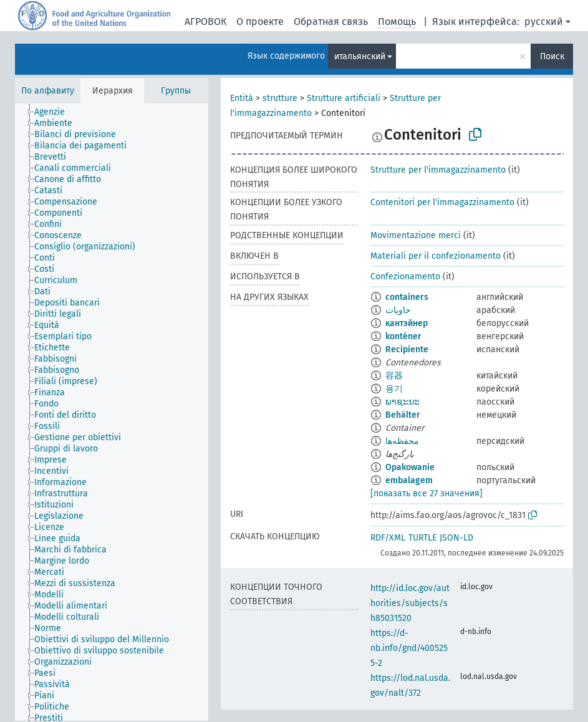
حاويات (398, 310)
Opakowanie (410, 467)
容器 (394, 376)
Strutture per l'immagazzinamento (438, 170)
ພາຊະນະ (402, 402)
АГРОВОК (205, 22)
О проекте (260, 22)
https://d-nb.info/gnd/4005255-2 (409, 648)
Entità (242, 98)
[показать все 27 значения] (427, 493)
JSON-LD (456, 538)
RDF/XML (388, 538)
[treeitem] (55, 112)
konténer (403, 336)
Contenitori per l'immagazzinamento (442, 202)
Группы (176, 91)
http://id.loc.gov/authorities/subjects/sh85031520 (410, 603)
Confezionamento (405, 277)
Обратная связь (331, 22)
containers (407, 297)
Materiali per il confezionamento (436, 256)
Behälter (403, 415)
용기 (394, 389)
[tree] (112, 412)
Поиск (552, 56)
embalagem (409, 480)
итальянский (360, 56)
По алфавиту (48, 91)
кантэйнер (407, 323)
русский (544, 22)
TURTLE (422, 538)
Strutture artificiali (344, 98)
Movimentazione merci (416, 235)
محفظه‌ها (402, 441)
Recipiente (407, 349)
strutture (280, 98)
